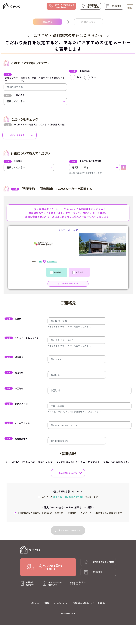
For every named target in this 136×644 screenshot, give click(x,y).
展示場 (34, 261)
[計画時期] (29, 167)
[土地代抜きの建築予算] (94, 167)
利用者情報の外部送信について (83, 603)
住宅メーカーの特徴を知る (55, 583)
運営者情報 (102, 603)
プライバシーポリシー (61, 603)
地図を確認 (52, 261)
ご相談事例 (117, 6)
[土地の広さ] (35, 101)
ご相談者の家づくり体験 (93, 6)
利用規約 (47, 603)
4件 (40, 261)
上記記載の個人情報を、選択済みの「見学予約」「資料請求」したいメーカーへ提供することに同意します (68, 513)
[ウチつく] (12, 6)
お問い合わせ (35, 603)
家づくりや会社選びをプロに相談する (65, 6)
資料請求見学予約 (30, 583)
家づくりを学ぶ (81, 583)
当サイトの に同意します (68, 497)
